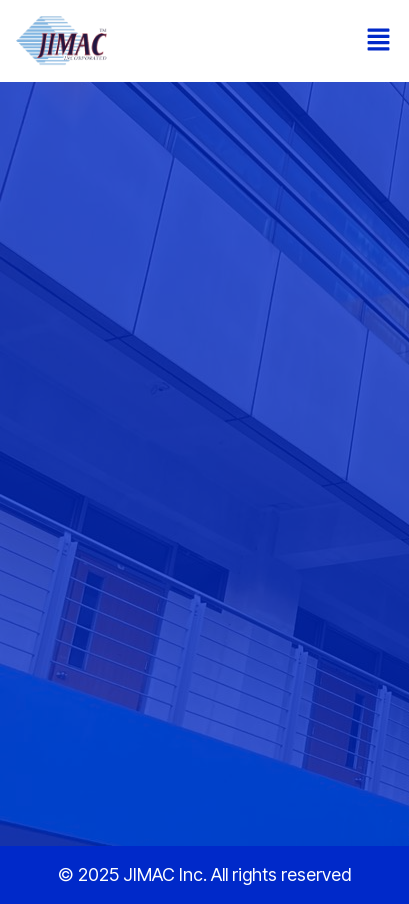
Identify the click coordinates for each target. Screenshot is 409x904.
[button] (379, 41)
